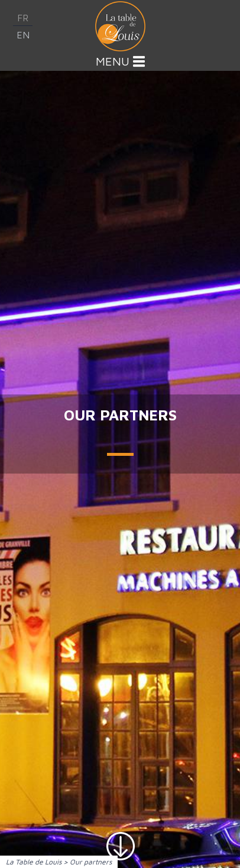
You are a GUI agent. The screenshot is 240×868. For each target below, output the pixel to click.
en (23, 35)
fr (23, 18)
